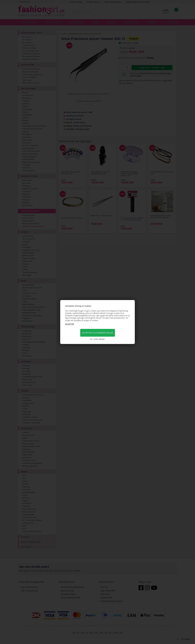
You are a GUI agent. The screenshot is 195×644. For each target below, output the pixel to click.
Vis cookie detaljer (97, 339)
